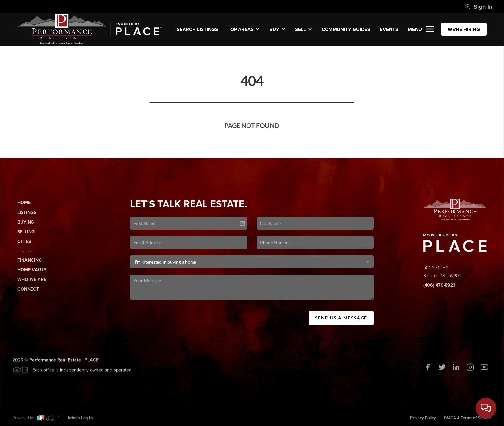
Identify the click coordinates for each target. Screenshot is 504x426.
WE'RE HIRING (464, 29)
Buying (26, 222)
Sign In (478, 7)
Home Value (32, 270)
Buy (277, 29)
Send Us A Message (341, 318)
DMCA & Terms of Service (468, 418)
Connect (28, 289)
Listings (27, 213)
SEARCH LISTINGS (197, 29)
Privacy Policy (423, 418)
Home (24, 203)
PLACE (92, 362)
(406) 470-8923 (439, 285)
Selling (26, 232)
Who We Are (32, 279)
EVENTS (389, 29)
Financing (30, 260)
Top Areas (244, 29)
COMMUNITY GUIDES (346, 29)
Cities (24, 241)
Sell (304, 29)
